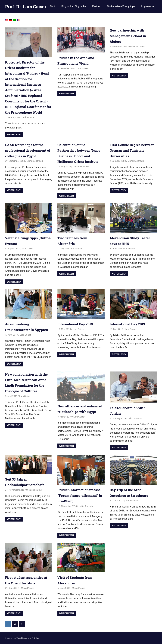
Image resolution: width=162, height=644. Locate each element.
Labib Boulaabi (135, 418)
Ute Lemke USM (34, 489)
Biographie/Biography (74, 6)
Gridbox (36, 638)
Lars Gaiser (83, 68)
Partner (96, 6)
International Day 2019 (76, 324)
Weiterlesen (14, 134)
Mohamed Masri (137, 46)
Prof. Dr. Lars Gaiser (26, 7)
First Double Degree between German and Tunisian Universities (128, 150)
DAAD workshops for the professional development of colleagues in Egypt (28, 150)
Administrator (30, 117)
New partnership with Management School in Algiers (129, 36)
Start (52, 6)
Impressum (148, 6)
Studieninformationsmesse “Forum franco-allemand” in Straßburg (80, 495)
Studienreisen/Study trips (121, 6)
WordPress (22, 638)
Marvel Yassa (28, 588)
